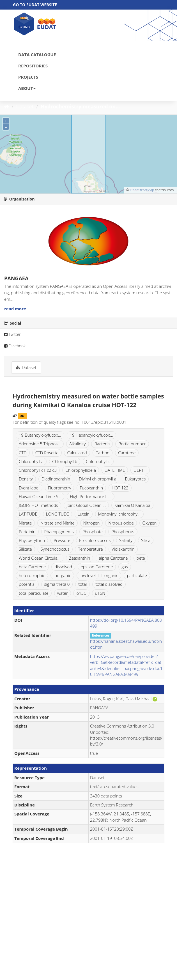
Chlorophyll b (65, 461)
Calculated (77, 453)
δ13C (81, 593)
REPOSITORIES (33, 66)
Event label (29, 488)
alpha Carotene (113, 558)
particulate (137, 575)
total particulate (34, 593)
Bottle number (132, 444)
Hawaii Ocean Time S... (40, 496)
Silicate (25, 549)
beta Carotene (32, 567)
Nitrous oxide (121, 523)
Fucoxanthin (91, 488)
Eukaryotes (135, 479)
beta (141, 558)
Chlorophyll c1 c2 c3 (38, 470)
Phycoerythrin (32, 540)
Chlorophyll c (98, 461)
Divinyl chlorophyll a (97, 479)
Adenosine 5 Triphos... (40, 444)
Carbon (103, 453)
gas (125, 567)
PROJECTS (28, 77)
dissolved (63, 567)
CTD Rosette (47, 453)
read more (15, 309)
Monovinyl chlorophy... (119, 514)
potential (27, 584)
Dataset (25, 106)
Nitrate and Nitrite (58, 523)
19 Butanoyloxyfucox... (40, 435)
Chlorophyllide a (81, 470)
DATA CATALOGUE (37, 54)
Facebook (15, 346)
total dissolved (109, 584)
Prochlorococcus (95, 540)
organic (111, 575)
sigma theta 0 (57, 584)
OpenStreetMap (142, 190)
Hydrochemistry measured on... (80, 106)
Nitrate (25, 523)
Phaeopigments (59, 532)
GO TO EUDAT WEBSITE (35, 5)
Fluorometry (59, 488)
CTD (23, 453)
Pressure (62, 540)
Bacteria (102, 444)
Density (26, 479)
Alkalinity (78, 444)
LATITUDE (28, 514)
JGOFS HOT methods (38, 505)
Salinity (126, 540)
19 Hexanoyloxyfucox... (91, 435)
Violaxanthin (123, 549)
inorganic (62, 575)
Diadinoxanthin (56, 479)
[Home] (7, 106)
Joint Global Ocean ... (86, 505)
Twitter (12, 334)
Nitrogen (92, 523)
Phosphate (93, 532)
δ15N (100, 593)
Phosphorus (123, 532)
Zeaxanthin (80, 558)
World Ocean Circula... (40, 558)
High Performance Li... (91, 496)
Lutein (84, 514)
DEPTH (140, 470)
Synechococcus (55, 549)
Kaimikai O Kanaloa (132, 505)
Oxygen (150, 523)
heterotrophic (32, 575)
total (82, 584)
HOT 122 (120, 488)
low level (88, 575)
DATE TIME (115, 470)
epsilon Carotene (97, 567)
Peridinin (27, 532)
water (63, 593)
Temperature (90, 549)
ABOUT (27, 88)
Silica (146, 540)
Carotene (127, 453)
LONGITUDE (58, 514)
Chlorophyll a (31, 461)
